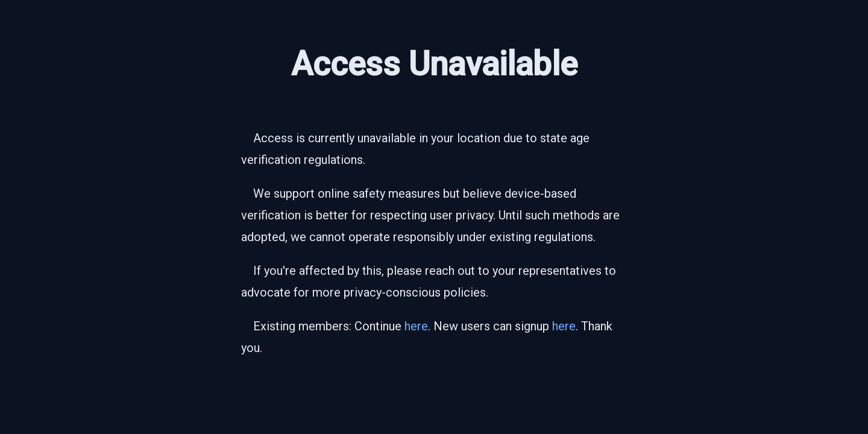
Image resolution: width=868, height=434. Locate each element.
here (416, 326)
